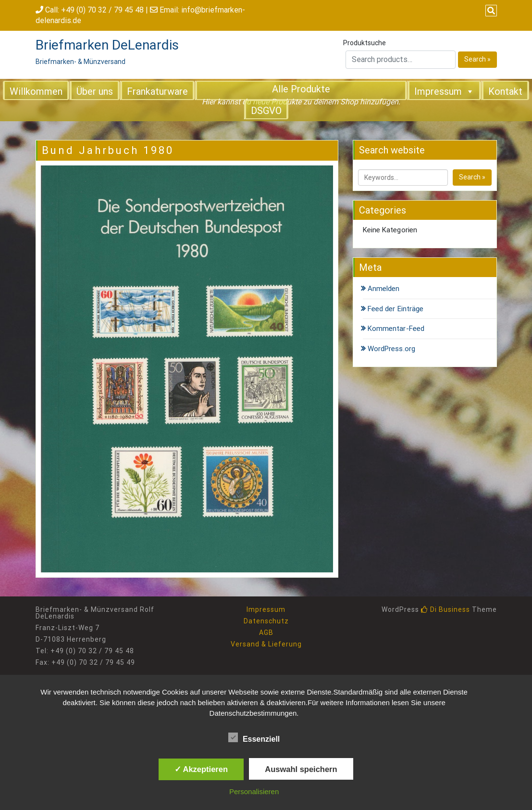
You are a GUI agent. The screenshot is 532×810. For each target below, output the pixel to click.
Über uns (95, 91)
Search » (477, 59)
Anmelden (384, 289)
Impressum (444, 91)
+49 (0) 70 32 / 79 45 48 (102, 10)
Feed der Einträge (396, 309)
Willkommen (36, 91)
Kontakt (505, 91)
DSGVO (266, 111)
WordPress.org (391, 349)
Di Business (445, 609)
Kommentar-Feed (396, 329)
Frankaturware (157, 91)
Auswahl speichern (301, 769)
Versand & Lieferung (266, 644)
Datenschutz (266, 621)
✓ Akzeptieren (201, 769)
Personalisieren (254, 791)
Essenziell (254, 737)
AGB (266, 633)
